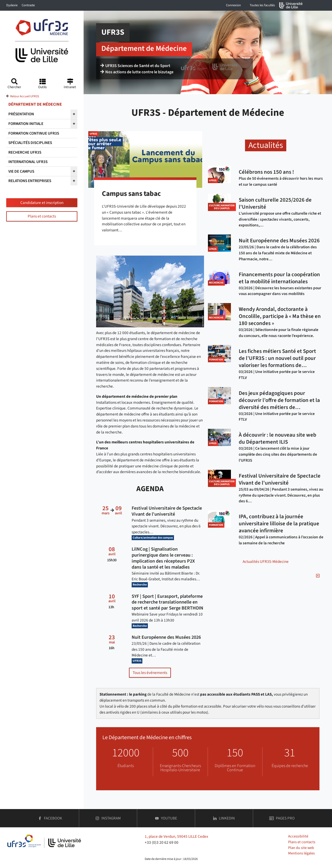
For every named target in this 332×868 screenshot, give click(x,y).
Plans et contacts (42, 216)
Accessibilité (298, 836)
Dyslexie (12, 5)
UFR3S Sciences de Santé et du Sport (135, 66)
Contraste (28, 5)
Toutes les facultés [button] (262, 5)
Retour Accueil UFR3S (25, 96)
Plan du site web (301, 848)
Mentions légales (301, 853)
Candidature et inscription (42, 203)
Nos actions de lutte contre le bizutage (137, 72)
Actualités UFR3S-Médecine (266, 562)
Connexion (233, 5)
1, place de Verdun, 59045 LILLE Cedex (176, 836)
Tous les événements (150, 673)
